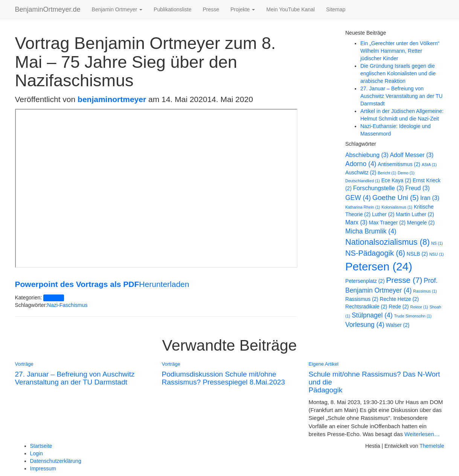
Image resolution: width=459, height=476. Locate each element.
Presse (211, 9)
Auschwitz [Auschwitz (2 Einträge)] (361, 173)
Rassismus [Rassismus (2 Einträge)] (362, 299)
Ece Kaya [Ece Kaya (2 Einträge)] (396, 181)
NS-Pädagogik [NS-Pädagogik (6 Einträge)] (375, 253)
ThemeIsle (432, 446)
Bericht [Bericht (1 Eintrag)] (387, 173)
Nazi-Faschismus (67, 305)
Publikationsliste (172, 9)
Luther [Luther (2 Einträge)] (383, 214)
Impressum (43, 468)
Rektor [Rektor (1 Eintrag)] (419, 307)
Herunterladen (164, 284)
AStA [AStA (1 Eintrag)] (429, 165)
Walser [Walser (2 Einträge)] (398, 325)
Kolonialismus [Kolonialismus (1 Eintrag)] (397, 207)
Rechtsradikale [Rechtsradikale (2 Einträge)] (366, 307)
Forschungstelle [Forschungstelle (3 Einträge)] (379, 188)
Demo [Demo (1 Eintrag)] (406, 173)
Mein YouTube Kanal (290, 9)
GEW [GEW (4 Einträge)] (358, 198)
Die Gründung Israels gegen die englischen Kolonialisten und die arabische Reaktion (398, 73)
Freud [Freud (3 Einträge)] (417, 188)
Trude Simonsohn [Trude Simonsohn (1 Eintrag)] (413, 316)
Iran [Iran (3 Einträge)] (430, 198)
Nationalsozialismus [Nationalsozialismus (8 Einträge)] (387, 242)
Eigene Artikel (324, 364)
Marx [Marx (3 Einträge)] (356, 222)
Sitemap (336, 9)
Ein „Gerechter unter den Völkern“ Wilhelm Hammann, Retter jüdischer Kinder (400, 51)
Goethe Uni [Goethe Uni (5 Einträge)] (396, 198)
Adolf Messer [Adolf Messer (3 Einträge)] (412, 155)
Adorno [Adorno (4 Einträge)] (361, 164)
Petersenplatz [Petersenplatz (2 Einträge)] (365, 281)
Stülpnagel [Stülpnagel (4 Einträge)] (372, 315)
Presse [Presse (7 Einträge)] (404, 280)
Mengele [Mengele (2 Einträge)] (421, 223)
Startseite (41, 446)
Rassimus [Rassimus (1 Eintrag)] (425, 291)
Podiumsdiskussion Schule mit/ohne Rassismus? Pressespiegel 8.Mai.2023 (223, 378)
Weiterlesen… (421, 434)
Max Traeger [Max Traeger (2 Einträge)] (387, 223)
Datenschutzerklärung (56, 461)
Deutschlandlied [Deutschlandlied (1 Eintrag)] (363, 181)
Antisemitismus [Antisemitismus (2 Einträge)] (399, 164)
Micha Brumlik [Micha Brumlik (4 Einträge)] (371, 231)
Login (37, 453)
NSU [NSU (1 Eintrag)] (436, 254)
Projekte (243, 9)
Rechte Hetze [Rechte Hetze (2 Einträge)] (400, 299)
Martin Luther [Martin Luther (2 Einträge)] (415, 214)
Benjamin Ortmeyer (117, 9)
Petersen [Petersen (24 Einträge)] (379, 266)
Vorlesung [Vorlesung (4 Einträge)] (365, 325)
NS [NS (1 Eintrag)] (437, 243)
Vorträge (53, 298)
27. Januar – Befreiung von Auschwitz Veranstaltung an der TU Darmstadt (401, 96)
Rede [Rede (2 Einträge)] (399, 307)
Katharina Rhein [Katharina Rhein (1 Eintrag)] (363, 207)
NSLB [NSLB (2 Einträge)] (417, 254)
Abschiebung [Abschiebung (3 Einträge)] (367, 155)
